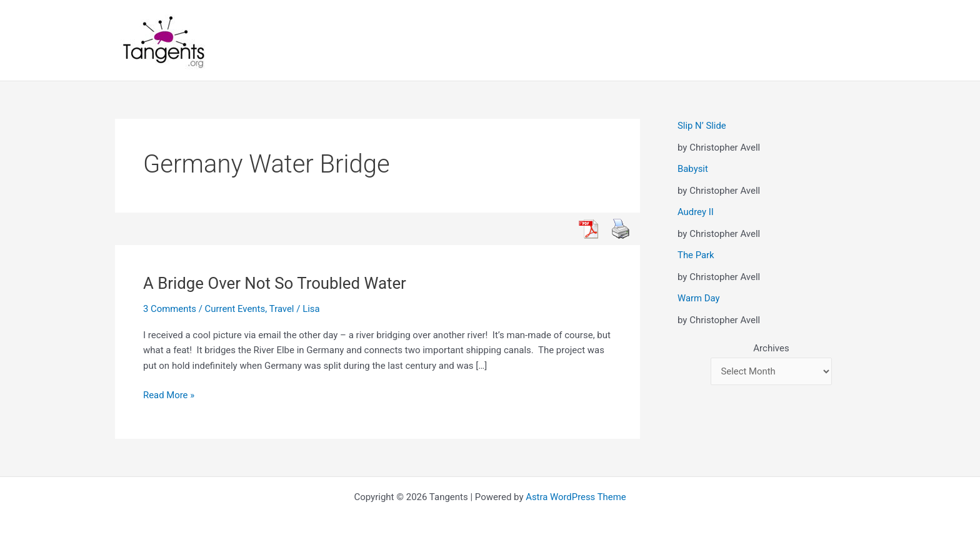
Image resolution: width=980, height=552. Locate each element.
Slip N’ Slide (702, 126)
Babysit (693, 169)
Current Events (235, 309)
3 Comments (170, 309)
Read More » (169, 395)
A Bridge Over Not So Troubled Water (276, 283)
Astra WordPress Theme (576, 497)
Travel (282, 309)
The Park (696, 255)
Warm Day (699, 298)
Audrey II (696, 212)
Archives (771, 348)
